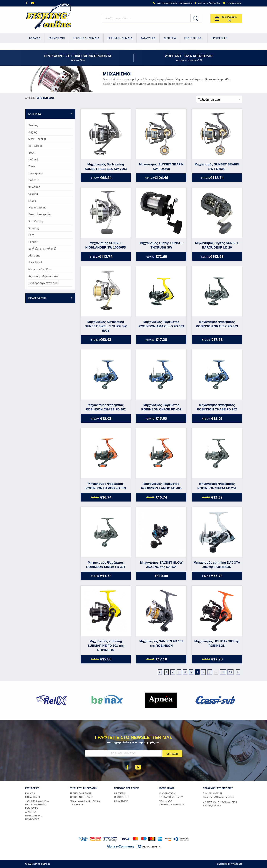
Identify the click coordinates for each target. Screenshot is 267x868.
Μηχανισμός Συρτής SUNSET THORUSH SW (161, 245)
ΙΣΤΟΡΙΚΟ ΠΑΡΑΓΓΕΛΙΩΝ (171, 804)
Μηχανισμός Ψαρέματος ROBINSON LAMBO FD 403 (161, 486)
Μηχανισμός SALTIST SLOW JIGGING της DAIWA (161, 565)
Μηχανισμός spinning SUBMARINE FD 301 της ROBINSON (106, 646)
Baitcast (34, 180)
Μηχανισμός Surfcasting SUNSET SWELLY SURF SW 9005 (106, 326)
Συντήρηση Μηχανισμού (44, 283)
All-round (34, 255)
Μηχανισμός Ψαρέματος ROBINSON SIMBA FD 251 (217, 486)
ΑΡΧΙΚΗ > (30, 98)
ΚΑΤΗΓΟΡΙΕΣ (32, 788)
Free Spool (35, 262)
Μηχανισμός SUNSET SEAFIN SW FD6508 (217, 167)
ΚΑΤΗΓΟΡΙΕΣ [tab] (35, 114)
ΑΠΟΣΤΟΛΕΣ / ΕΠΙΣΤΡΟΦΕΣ (85, 801)
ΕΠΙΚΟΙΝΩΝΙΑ (121, 801)
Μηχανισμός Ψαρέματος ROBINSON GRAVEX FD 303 (217, 324)
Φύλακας (34, 187)
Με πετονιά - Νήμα (40, 269)
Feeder (33, 242)
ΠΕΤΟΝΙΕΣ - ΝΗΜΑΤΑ (120, 38)
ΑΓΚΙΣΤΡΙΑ (170, 38)
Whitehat (237, 864)
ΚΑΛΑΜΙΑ (35, 38)
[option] (52, 700)
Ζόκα (32, 166)
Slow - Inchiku (37, 139)
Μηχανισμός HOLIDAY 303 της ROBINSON (217, 643)
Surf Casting (36, 221)
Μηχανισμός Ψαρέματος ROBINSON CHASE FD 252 (217, 407)
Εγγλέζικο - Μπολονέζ (42, 249)
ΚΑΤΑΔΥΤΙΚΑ (148, 38)
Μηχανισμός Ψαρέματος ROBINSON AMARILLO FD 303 (161, 324)
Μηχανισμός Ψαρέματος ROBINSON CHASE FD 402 (161, 407)
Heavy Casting (37, 207)
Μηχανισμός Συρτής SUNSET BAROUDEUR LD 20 (217, 245)
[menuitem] (35, 38)
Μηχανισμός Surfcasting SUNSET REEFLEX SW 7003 (106, 167)
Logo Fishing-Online (48, 18)
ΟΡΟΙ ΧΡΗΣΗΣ (77, 804)
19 (230, 672)
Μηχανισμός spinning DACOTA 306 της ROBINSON (217, 565)
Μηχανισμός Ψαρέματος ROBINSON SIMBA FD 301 (106, 565)
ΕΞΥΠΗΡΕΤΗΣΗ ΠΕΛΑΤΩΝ (84, 788)
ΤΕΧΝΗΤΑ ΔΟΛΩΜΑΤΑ (86, 38)
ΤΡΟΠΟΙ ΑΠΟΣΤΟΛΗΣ (81, 797)
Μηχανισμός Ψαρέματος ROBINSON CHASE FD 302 (106, 407)
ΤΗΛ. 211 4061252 (213, 793)
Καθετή (33, 159)
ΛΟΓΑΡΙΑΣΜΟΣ (166, 788)
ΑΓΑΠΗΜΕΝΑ (165, 801)
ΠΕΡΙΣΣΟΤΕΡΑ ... (194, 38)
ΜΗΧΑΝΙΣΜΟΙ (57, 38)
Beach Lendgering (40, 214)
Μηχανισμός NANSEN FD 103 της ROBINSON (161, 643)
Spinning (34, 228)
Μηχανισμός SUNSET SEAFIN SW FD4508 (161, 167)
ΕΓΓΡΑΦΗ (215, 3)
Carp (31, 235)
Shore (32, 201)
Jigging (33, 132)
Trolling (33, 125)
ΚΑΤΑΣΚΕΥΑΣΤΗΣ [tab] (37, 298)
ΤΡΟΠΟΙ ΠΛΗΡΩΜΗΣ (81, 793)
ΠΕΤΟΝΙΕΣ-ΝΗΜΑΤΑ (36, 804)
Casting (33, 194)
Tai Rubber (35, 146)
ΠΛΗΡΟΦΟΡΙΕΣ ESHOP (127, 788)
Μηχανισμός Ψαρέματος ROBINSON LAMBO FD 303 (106, 486)
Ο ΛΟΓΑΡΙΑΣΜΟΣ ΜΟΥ (171, 797)
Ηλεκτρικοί (36, 173)
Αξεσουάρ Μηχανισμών (43, 276)
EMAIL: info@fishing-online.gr (219, 797)
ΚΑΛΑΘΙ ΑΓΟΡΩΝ (168, 793)
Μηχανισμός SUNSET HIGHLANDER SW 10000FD (106, 245)
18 (223, 672)
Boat (31, 153)
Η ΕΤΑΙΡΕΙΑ (120, 793)
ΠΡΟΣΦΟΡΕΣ (219, 38)
